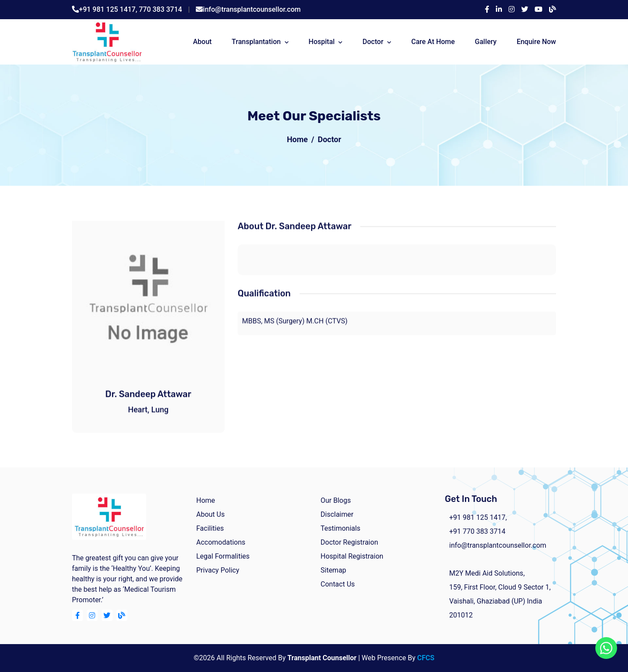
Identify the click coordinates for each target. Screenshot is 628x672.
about (202, 42)
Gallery (486, 42)
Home (297, 139)
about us (210, 514)
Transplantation (256, 42)
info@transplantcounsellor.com (252, 9)
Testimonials (340, 528)
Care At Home (433, 42)
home (206, 500)
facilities (210, 528)
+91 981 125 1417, (109, 9)
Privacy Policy (218, 570)
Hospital (322, 42)
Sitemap (333, 570)
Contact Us (338, 584)
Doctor (373, 42)
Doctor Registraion (349, 542)
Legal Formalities (223, 556)
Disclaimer (337, 514)
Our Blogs (336, 500)
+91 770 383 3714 (477, 531)
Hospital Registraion (352, 556)
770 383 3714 (161, 9)
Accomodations (221, 542)
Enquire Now (536, 42)
